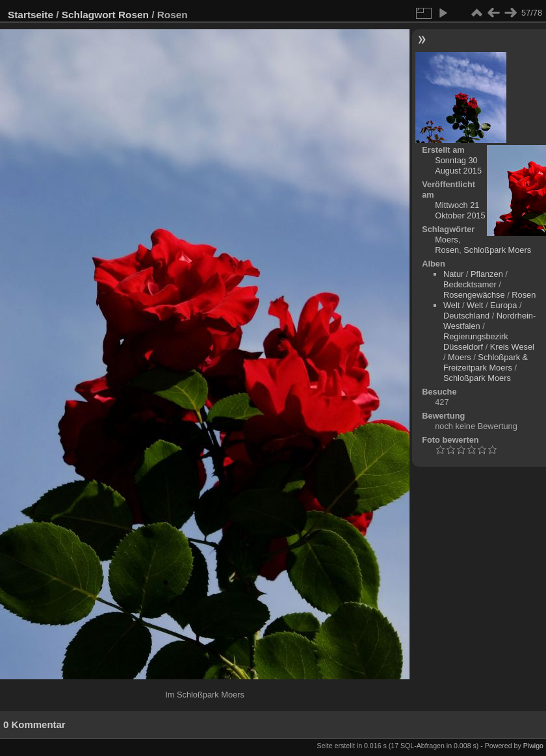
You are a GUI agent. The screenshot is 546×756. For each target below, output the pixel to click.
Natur (453, 274)
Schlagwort (89, 15)
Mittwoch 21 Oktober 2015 (460, 210)
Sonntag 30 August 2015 (458, 165)
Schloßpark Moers (497, 250)
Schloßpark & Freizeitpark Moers (486, 362)
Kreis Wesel (512, 347)
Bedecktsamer (470, 284)
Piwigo (533, 746)
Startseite (31, 15)
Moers (447, 240)
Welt (451, 305)
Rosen (134, 15)
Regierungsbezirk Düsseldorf (476, 342)
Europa (503, 305)
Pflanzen (487, 274)
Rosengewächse (474, 295)
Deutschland (466, 316)
